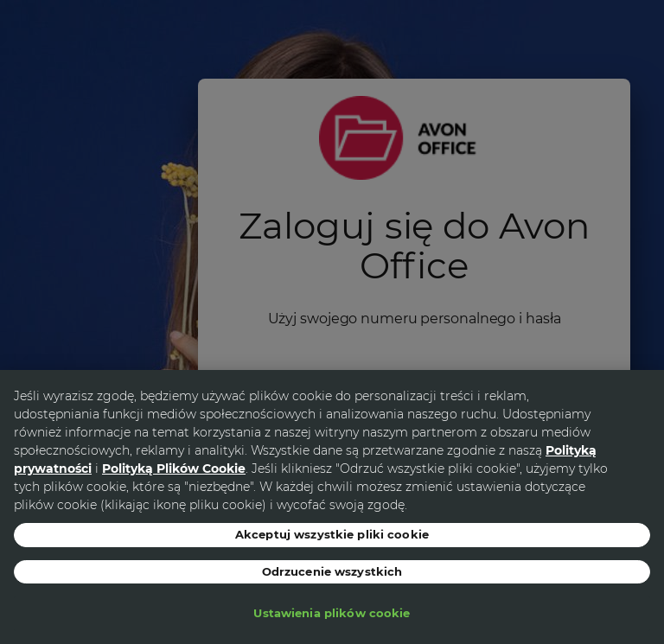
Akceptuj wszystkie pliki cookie (332, 534)
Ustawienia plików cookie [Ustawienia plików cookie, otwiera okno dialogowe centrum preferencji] (332, 613)
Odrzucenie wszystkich (332, 571)
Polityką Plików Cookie (174, 469)
